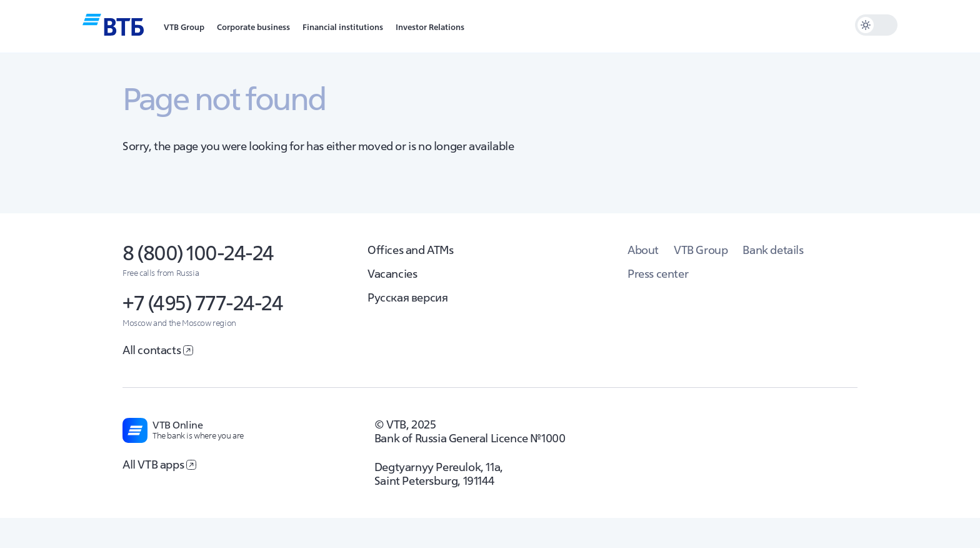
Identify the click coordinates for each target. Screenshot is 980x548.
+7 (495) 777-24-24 (202, 303)
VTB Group (701, 250)
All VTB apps (159, 464)
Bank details (773, 250)
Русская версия (407, 297)
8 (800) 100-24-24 (198, 253)
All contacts (158, 350)
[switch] (876, 25)
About (643, 250)
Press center (658, 274)
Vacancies (392, 274)
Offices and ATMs (411, 250)
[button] (184, 26)
